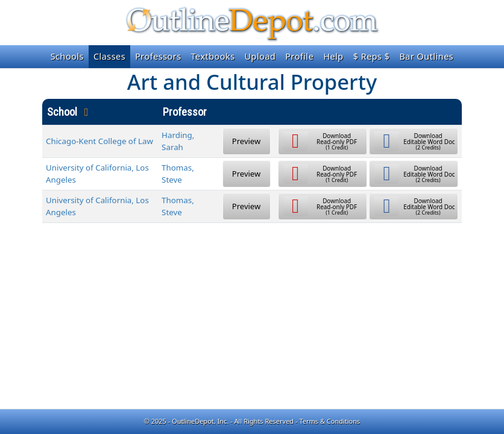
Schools (67, 56)
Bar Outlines (426, 56)
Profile (299, 56)
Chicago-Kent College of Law (99, 141)
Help (333, 56)
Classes (109, 56)
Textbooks (213, 56)
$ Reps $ (372, 56)
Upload (260, 56)
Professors (158, 56)
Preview (246, 141)
